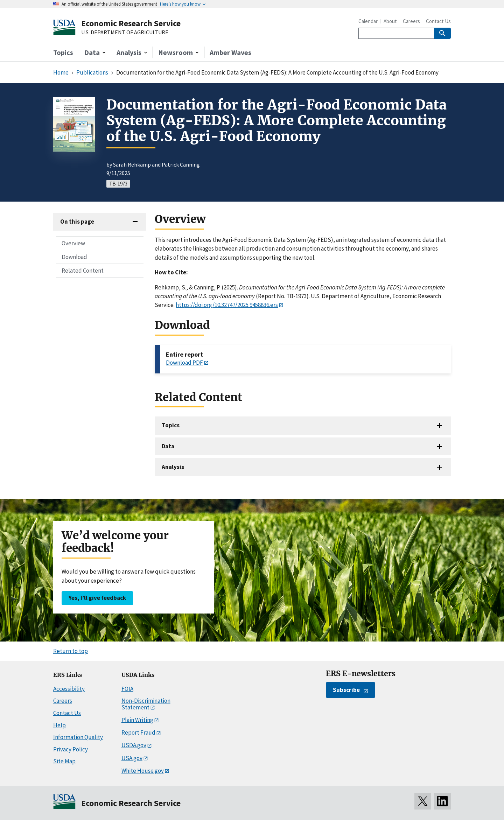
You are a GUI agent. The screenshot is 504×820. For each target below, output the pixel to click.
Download (74, 257)
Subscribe (346, 690)
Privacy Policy (71, 749)
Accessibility (69, 689)
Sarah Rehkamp (132, 164)
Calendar (368, 21)
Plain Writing (137, 720)
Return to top (71, 651)
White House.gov (143, 771)
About (390, 21)
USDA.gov (134, 745)
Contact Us (438, 21)
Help (59, 725)
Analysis (173, 467)
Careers (411, 21)
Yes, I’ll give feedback (97, 598)
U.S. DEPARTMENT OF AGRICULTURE (125, 33)
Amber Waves (230, 52)
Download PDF (184, 363)
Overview (73, 243)
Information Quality (78, 737)
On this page (77, 222)
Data (168, 446)
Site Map (64, 761)
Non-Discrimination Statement (146, 704)
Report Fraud (138, 733)
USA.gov (132, 758)
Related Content (83, 271)
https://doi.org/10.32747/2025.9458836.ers (227, 305)
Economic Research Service (131, 23)
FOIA (127, 689)
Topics (63, 52)
